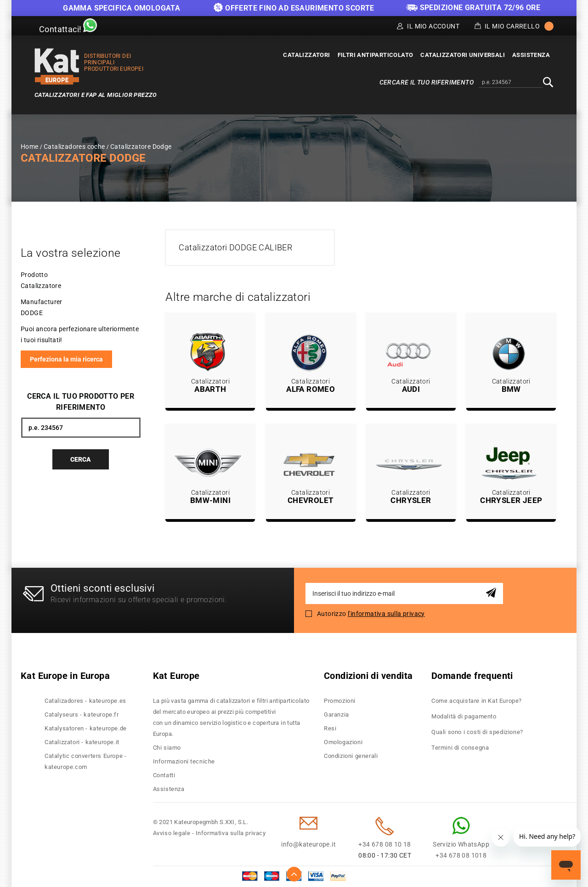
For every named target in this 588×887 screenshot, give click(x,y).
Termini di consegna (460, 748)
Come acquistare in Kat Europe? (477, 701)
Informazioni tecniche (184, 761)
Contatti (164, 775)
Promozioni (340, 701)
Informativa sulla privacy (231, 833)
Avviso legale (172, 833)
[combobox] (511, 83)
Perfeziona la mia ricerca (66, 359)
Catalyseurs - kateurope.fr (82, 715)
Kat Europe (176, 676)
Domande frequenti (472, 676)
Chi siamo (167, 748)
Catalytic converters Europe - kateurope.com (85, 761)
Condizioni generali (351, 756)
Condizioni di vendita (368, 676)
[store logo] (57, 66)
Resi (330, 728)
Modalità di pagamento (464, 716)
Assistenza (169, 789)
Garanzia (336, 715)
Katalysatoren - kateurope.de (86, 728)
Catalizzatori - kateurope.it (82, 742)
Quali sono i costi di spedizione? (477, 732)
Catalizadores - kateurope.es (85, 701)
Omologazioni (343, 742)
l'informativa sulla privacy (386, 614)
